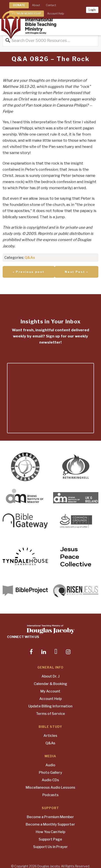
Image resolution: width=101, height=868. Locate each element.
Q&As (30, 258)
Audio (50, 765)
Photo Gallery (50, 773)
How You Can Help (50, 832)
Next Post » (77, 272)
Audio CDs (50, 780)
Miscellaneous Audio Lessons (50, 787)
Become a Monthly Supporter (50, 824)
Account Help (50, 699)
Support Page (50, 839)
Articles (50, 736)
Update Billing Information (50, 706)
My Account (50, 691)
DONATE (19, 5)
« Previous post (29, 272)
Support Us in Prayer (50, 847)
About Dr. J (50, 676)
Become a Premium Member (50, 817)
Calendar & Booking (50, 684)
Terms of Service (50, 714)
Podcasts (50, 795)
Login (92, 10)
